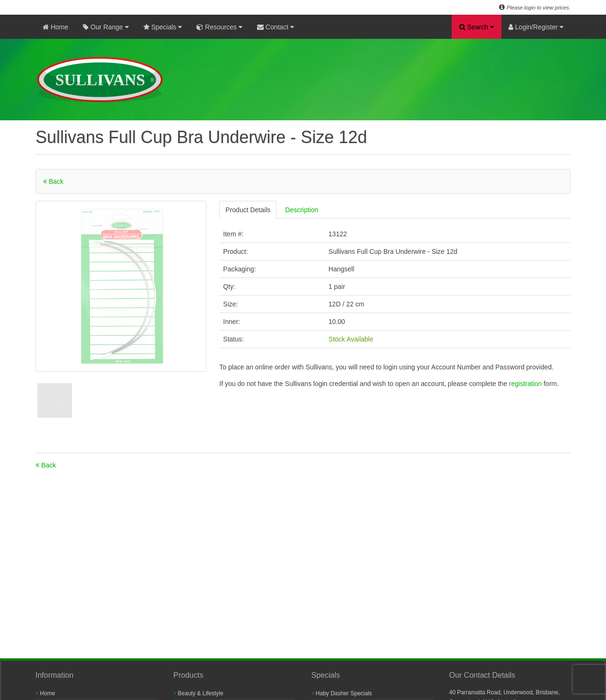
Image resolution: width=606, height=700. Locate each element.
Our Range (106, 27)
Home (55, 27)
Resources (219, 27)
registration (526, 384)
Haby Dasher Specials (342, 693)
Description (302, 210)
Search (477, 27)
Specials (163, 27)
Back (53, 181)
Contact (276, 27)
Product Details (248, 210)
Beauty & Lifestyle (199, 693)
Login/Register (536, 27)
